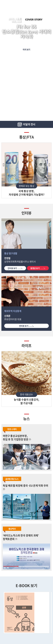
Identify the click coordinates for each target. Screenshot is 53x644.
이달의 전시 (29, 124)
